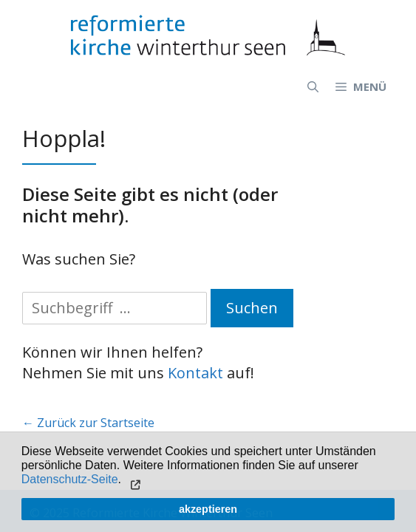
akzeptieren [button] (208, 509)
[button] (133, 481)
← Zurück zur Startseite (88, 423)
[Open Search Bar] (313, 86)
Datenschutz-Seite (70, 479)
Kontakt (195, 373)
